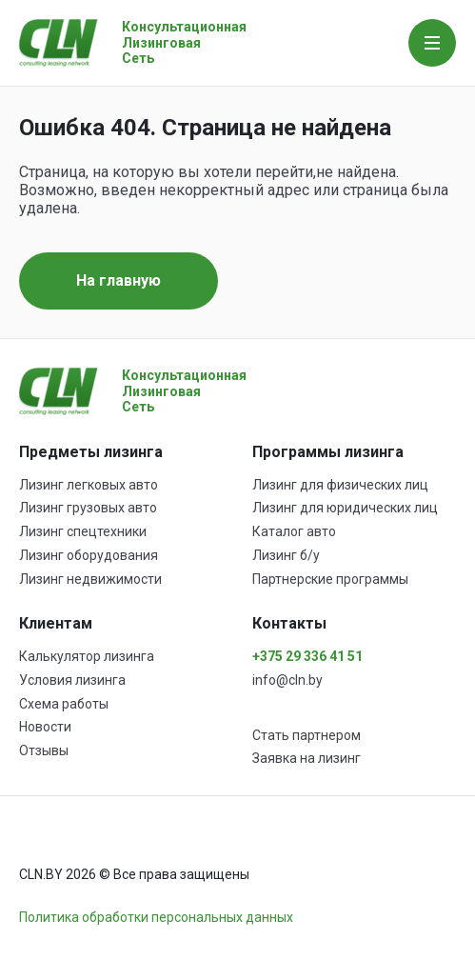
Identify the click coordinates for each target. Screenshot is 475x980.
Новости (45, 727)
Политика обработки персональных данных (156, 917)
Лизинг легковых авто (89, 485)
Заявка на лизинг (307, 758)
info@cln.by (287, 680)
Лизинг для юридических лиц (345, 508)
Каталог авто (294, 531)
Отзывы (44, 750)
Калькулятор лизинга (87, 656)
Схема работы (64, 704)
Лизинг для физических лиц (340, 485)
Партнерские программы (330, 579)
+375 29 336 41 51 (307, 656)
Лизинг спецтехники (83, 531)
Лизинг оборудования (89, 555)
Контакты (289, 623)
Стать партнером (307, 735)
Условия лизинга (72, 680)
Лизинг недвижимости (90, 579)
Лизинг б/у (286, 555)
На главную (119, 280)
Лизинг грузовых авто (88, 508)
